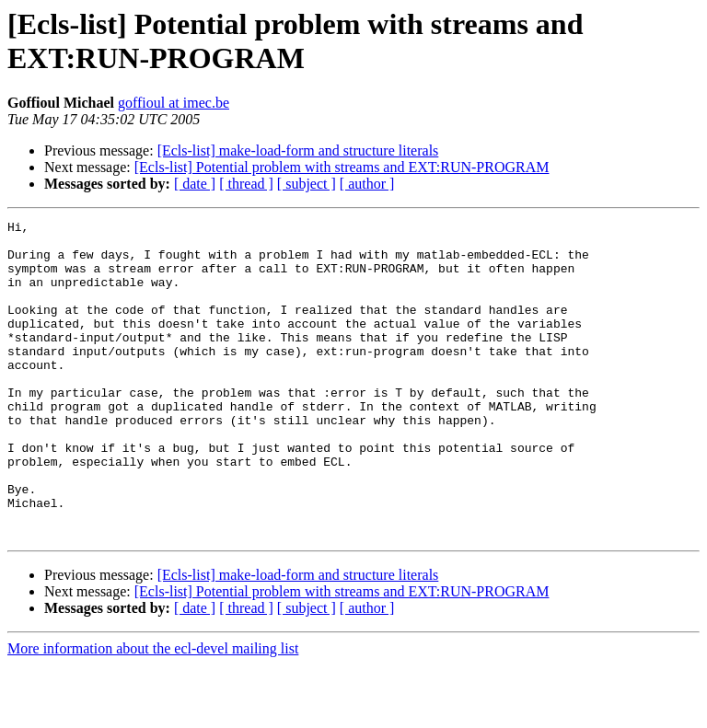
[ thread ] (246, 184)
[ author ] (367, 184)
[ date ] (195, 184)
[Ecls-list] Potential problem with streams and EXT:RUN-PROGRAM (342, 167)
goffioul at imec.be (174, 103)
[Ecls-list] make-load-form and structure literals (298, 150)
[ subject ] (307, 184)
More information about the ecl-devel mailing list (153, 712)
